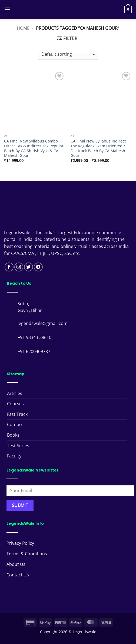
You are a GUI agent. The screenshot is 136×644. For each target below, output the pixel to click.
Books (13, 435)
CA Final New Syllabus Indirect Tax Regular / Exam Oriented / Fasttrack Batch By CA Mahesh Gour (98, 148)
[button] (7, 9)
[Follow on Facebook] (9, 267)
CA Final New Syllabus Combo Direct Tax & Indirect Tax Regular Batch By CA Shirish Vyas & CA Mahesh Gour (34, 148)
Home (23, 28)
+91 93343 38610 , (36, 337)
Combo (14, 424)
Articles (15, 393)
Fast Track (17, 414)
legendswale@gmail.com (43, 323)
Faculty (14, 456)
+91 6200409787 (34, 351)
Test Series (18, 446)
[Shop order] (68, 54)
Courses (15, 404)
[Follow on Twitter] (29, 267)
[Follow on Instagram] (19, 267)
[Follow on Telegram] (38, 267)
